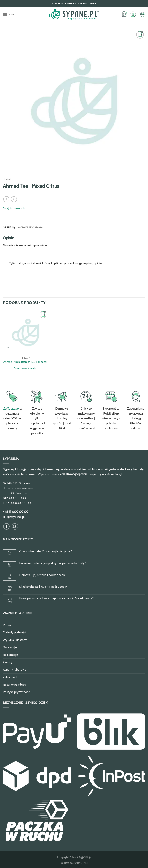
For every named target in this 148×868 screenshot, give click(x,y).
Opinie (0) (9, 228)
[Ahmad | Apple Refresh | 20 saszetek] (25, 332)
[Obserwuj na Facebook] (6, 526)
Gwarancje (10, 647)
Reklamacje (10, 655)
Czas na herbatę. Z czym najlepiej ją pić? (46, 551)
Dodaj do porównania (14, 208)
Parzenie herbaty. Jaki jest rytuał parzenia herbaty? (53, 563)
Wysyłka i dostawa (30, 228)
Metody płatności (14, 632)
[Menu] (9, 14)
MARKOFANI (81, 863)
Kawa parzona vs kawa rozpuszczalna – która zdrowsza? (57, 598)
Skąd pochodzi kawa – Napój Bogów (43, 587)
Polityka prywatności (17, 692)
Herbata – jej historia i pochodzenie (42, 575)
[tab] (9, 228)
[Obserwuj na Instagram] (15, 526)
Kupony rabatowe (15, 670)
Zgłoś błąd (10, 677)
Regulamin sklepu (14, 685)
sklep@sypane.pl (14, 517)
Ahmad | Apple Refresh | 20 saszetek (25, 362)
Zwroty (8, 662)
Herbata (8, 179)
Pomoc (8, 625)
